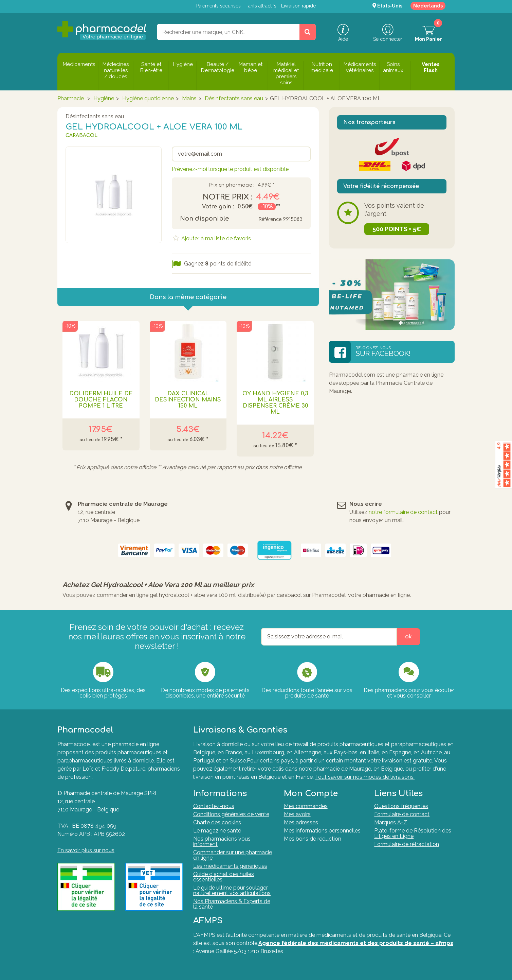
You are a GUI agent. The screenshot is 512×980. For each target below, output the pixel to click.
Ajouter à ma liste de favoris (215, 238)
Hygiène (104, 98)
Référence (270, 219)
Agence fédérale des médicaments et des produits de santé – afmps (356, 943)
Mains (189, 98)
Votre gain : (218, 207)
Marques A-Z (391, 822)
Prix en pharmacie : (231, 185)
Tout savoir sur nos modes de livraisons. (365, 777)
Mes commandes (306, 806)
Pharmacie (71, 98)
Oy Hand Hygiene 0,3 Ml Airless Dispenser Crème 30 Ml (275, 403)
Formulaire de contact (402, 814)
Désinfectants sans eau (234, 98)
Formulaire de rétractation (407, 844)
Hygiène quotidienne (148, 98)
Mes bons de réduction (313, 839)
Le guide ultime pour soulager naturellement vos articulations (232, 890)
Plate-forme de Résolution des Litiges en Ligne (413, 833)
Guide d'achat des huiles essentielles (224, 877)
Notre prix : (228, 197)
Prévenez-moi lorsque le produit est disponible (230, 169)
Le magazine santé (217, 831)
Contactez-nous (214, 806)
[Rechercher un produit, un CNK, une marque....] (308, 32)
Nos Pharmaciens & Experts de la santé (232, 904)
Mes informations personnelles (322, 831)
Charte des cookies (217, 822)
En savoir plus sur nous (86, 850)
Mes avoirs (297, 814)
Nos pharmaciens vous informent (222, 841)
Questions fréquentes (401, 806)
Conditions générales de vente (231, 814)
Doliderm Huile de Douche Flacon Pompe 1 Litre (101, 400)
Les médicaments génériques (230, 866)
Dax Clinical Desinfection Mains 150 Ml (188, 400)
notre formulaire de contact (403, 512)
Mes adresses (301, 822)
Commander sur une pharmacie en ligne (233, 855)
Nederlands (428, 6)
